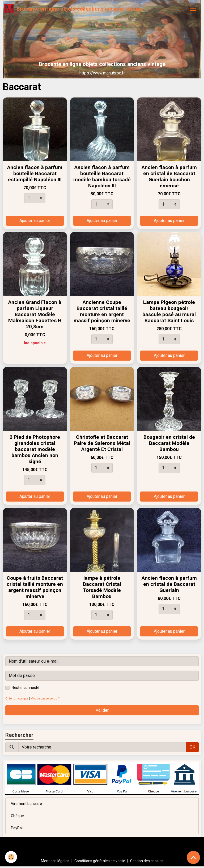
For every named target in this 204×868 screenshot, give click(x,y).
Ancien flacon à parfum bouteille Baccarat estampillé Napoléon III (35, 173)
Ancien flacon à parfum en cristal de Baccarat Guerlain (169, 584)
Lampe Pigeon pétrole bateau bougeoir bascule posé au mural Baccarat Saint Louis (169, 311)
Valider (102, 710)
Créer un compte (17, 699)
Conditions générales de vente (100, 861)
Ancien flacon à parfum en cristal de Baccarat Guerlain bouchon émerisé (169, 176)
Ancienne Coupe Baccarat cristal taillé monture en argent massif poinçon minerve (102, 311)
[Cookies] (11, 857)
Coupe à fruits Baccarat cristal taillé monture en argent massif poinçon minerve (35, 587)
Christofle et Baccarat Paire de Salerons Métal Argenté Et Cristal (102, 443)
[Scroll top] (193, 857)
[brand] (74, 9)
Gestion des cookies (147, 861)
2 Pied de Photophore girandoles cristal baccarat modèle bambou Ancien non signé (35, 449)
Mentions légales (55, 861)
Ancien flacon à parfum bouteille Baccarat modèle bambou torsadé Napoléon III (102, 176)
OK (192, 747)
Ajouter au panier (35, 221)
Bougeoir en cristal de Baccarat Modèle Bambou (169, 443)
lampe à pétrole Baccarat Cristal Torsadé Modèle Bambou (102, 587)
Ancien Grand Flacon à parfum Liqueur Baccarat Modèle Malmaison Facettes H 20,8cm (35, 314)
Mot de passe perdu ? (45, 699)
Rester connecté (25, 688)
